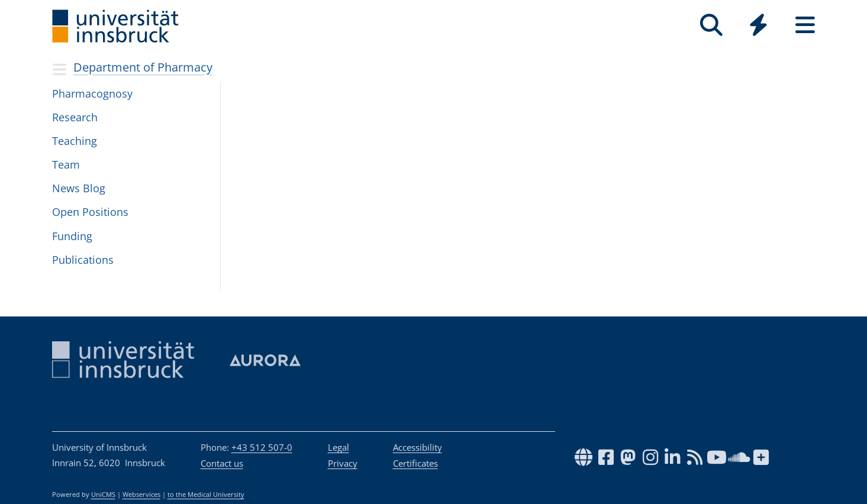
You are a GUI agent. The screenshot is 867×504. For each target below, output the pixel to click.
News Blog (79, 188)
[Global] (758, 26)
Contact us (222, 463)
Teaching (75, 141)
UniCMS (103, 495)
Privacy (343, 463)
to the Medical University (206, 495)
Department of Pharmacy (143, 67)
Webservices (141, 495)
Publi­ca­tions (83, 260)
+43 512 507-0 (262, 447)
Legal (339, 447)
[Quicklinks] (758, 25)
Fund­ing (72, 236)
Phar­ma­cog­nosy (92, 93)
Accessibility (418, 447)
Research (75, 117)
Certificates (415, 463)
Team (66, 164)
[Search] (712, 25)
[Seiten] (805, 25)
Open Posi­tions (90, 212)
